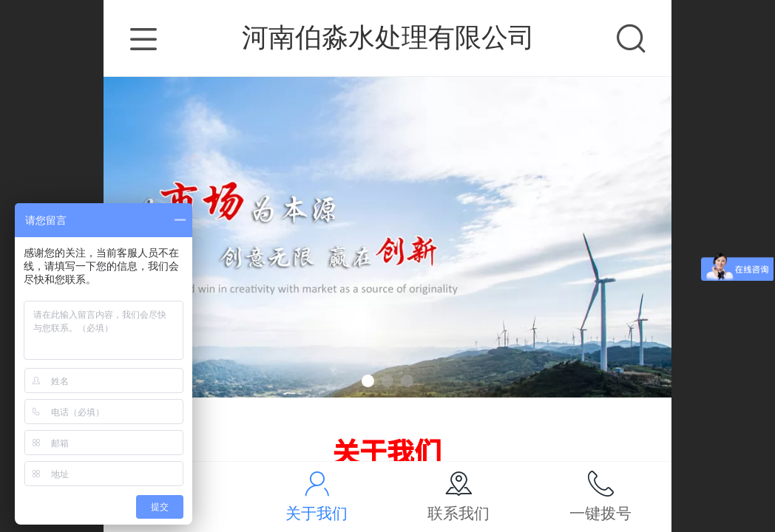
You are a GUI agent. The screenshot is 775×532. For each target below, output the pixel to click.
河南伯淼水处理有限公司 (388, 37)
